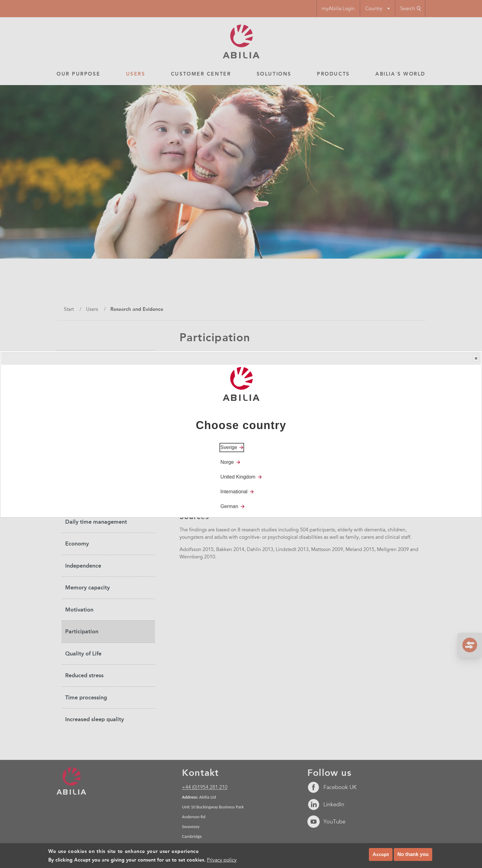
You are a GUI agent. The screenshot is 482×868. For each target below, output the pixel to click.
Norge (227, 462)
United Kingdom (238, 477)
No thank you (413, 856)
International (234, 492)
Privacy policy (222, 862)
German (229, 506)
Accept (381, 856)
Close (476, 358)
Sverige (229, 447)
